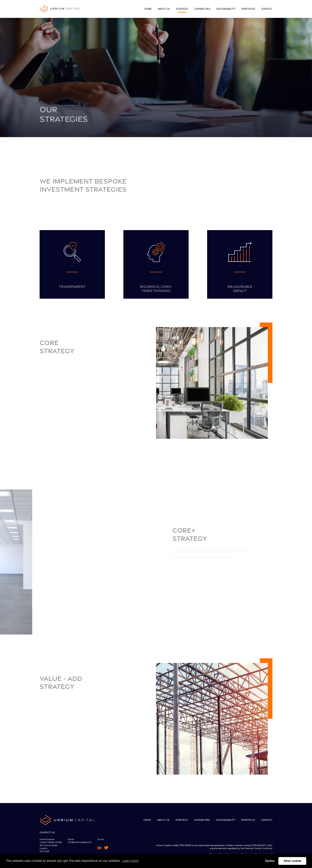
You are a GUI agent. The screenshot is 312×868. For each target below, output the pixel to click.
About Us (164, 9)
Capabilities (202, 9)
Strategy (182, 9)
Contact (267, 9)
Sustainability (226, 9)
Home (148, 9)
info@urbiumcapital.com (80, 842)
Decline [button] (270, 861)
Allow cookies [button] (292, 861)
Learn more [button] (130, 861)
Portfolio (248, 9)
